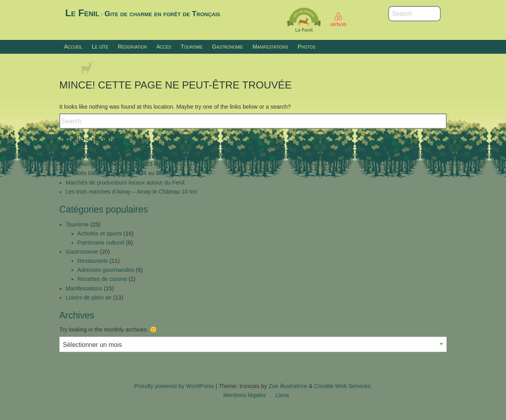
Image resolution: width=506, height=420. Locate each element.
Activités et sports (100, 234)
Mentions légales (245, 395)
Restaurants (93, 261)
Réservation (132, 47)
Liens (282, 395)
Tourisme (192, 47)
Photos (307, 47)
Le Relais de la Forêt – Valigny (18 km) (115, 164)
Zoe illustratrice (288, 386)
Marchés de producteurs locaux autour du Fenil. (126, 183)
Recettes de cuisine (102, 279)
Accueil (73, 47)
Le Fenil (82, 13)
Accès (163, 47)
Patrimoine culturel (101, 243)
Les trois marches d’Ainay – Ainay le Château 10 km (131, 192)
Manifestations (270, 47)
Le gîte (100, 47)
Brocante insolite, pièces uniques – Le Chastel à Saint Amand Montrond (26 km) (166, 155)
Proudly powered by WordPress (174, 386)
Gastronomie (227, 47)
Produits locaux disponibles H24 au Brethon (121, 173)
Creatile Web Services (342, 386)
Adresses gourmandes (106, 270)
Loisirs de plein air (89, 298)
